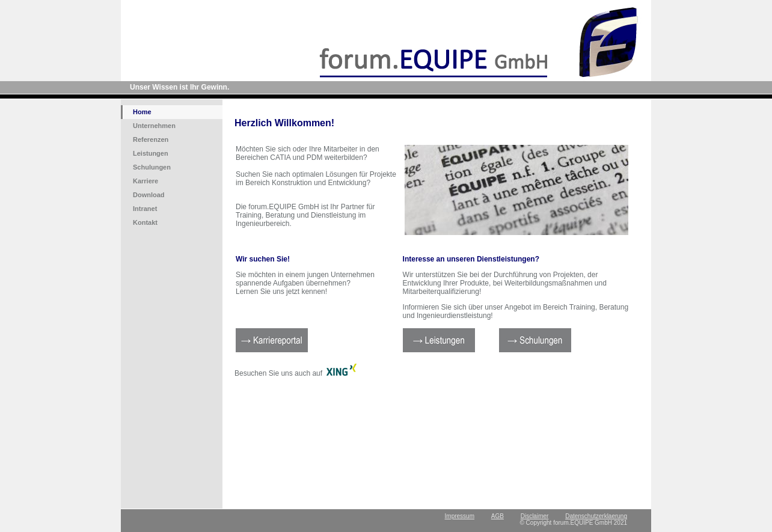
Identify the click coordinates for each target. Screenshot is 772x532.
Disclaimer (535, 516)
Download (149, 195)
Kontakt (145, 222)
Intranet (145, 209)
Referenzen (151, 139)
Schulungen (152, 167)
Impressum (460, 516)
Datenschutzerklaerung (596, 516)
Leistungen (151, 153)
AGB (498, 516)
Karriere (146, 181)
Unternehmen (154, 126)
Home (142, 112)
